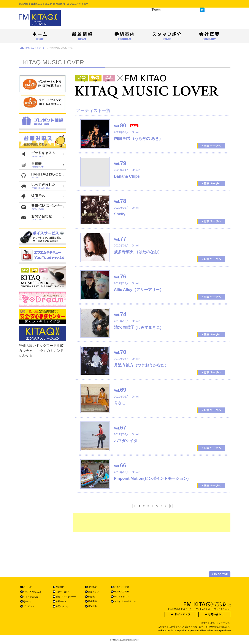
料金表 (91, 597)
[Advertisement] (152, 522)
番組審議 (92, 601)
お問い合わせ (62, 606)
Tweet (156, 10)
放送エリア (94, 592)
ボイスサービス (122, 587)
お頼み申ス (61, 601)
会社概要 (92, 587)
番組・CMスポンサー (66, 597)
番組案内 (60, 587)
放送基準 (92, 606)
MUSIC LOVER (121, 592)
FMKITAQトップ (33, 48)
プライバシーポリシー (125, 601)
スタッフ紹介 (62, 592)
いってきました (31, 597)
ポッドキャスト (122, 597)
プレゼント (29, 606)
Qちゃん (27, 601)
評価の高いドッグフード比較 (41, 346)
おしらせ (28, 587)
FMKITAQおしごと (32, 592)
